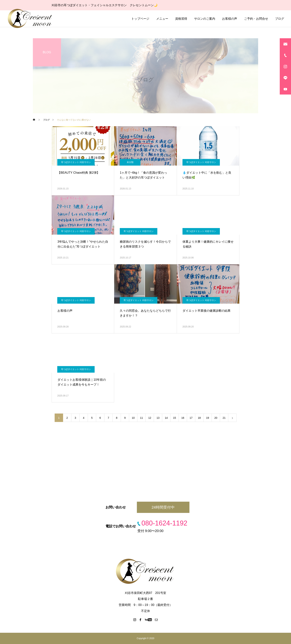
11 (142, 418)
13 (158, 418)
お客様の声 (230, 19)
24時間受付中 (163, 507)
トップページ (140, 19)
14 (166, 418)
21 (224, 418)
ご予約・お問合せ (256, 19)
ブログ (280, 19)
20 (216, 418)
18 (199, 418)
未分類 (130, 162)
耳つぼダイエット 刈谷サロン (76, 162)
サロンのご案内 (205, 19)
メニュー (162, 19)
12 (150, 418)
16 (183, 418)
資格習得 (181, 19)
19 (208, 418)
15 (175, 418)
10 (133, 418)
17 (191, 418)
